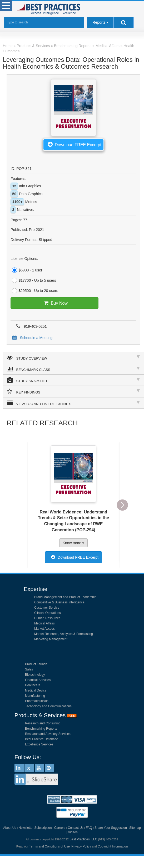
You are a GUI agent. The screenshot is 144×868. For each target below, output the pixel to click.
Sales (29, 669)
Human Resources (47, 618)
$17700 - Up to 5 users (33, 280)
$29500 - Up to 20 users (34, 291)
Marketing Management (51, 639)
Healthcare (33, 685)
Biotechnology (35, 675)
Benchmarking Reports (41, 729)
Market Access (44, 629)
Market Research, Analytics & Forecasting (64, 634)
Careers (60, 828)
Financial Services (38, 680)
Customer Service (47, 608)
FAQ (89, 828)
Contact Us (75, 828)
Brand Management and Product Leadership (65, 597)
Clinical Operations (48, 613)
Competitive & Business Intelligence (59, 602)
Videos (73, 832)
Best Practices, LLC (83, 839)
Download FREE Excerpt (73, 144)
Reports (99, 22)
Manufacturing (35, 696)
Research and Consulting (43, 723)
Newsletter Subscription (35, 828)
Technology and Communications (48, 706)
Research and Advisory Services (48, 734)
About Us (10, 828)
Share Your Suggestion (111, 828)
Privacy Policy (81, 846)
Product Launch (36, 664)
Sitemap (135, 828)
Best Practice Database (41, 739)
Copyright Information (113, 846)
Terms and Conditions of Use (49, 846)
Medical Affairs (44, 623)
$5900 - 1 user (26, 270)
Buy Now (55, 303)
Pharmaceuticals (37, 701)
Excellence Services (39, 744)
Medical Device (36, 690)
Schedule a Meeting (31, 338)
